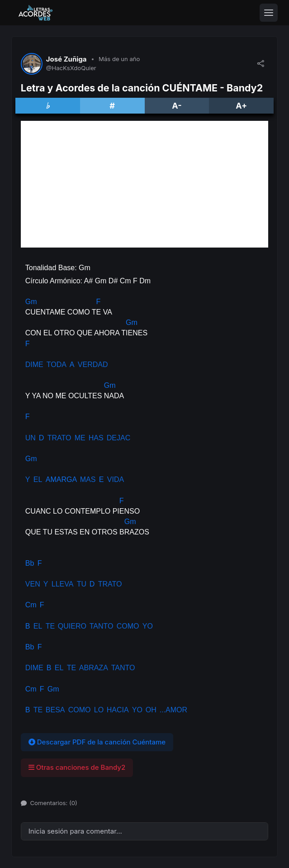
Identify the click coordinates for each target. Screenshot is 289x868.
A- (177, 106)
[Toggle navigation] (269, 13)
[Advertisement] (144, 184)
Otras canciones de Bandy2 (77, 767)
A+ (241, 106)
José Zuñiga (66, 59)
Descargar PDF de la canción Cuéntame (97, 742)
